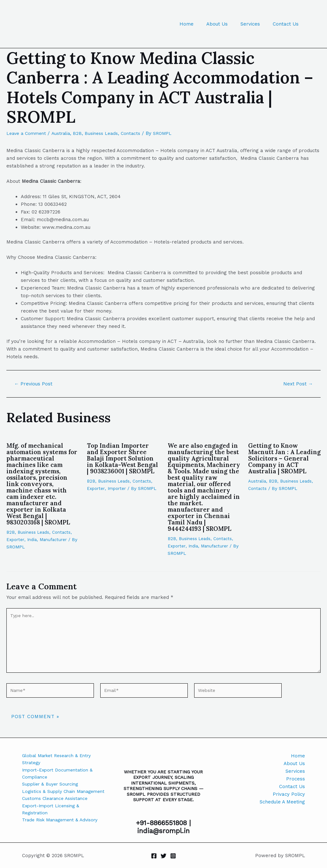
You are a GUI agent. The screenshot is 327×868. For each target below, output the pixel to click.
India (33, 539)
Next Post (297, 384)
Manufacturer (55, 539)
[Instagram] (173, 856)
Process (296, 777)
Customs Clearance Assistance (58, 808)
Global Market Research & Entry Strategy (60, 758)
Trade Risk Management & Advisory (63, 831)
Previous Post (35, 384)
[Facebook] (154, 856)
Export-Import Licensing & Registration (53, 819)
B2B (82, 133)
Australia (65, 133)
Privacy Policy (289, 793)
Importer (117, 494)
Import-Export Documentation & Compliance (60, 773)
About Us (225, 24)
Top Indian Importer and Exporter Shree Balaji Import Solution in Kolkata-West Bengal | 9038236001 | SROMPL (122, 461)
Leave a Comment (28, 133)
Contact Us (287, 24)
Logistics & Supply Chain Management (50, 796)
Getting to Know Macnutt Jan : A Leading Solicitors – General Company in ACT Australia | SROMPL (280, 461)
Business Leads (108, 133)
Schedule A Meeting (282, 800)
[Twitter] (163, 856)
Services (255, 24)
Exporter (15, 539)
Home (198, 24)
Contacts (139, 133)
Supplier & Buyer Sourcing (52, 785)
